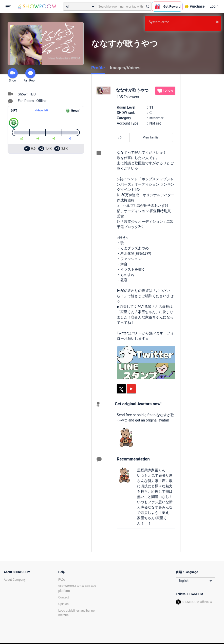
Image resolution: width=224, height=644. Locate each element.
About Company (15, 580)
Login (214, 6)
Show (13, 75)
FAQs (62, 580)
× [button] (217, 22)
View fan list (151, 137)
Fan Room (30, 75)
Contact (64, 597)
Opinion (63, 604)
